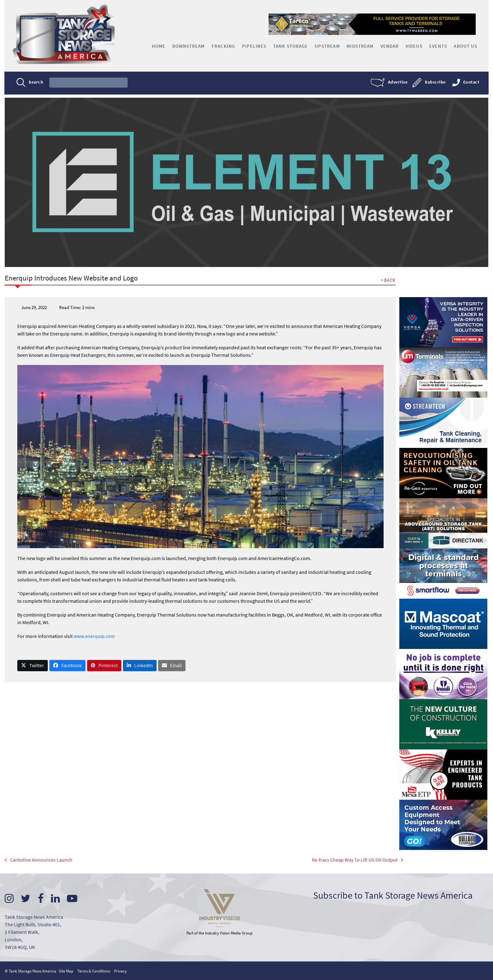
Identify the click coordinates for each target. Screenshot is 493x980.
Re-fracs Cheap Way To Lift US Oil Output (351, 860)
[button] (33, 665)
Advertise (398, 82)
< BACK (388, 280)
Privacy (120, 970)
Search (36, 82)
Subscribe (435, 82)
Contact (471, 82)
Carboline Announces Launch (39, 860)
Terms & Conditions (94, 970)
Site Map (66, 970)
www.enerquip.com (94, 636)
